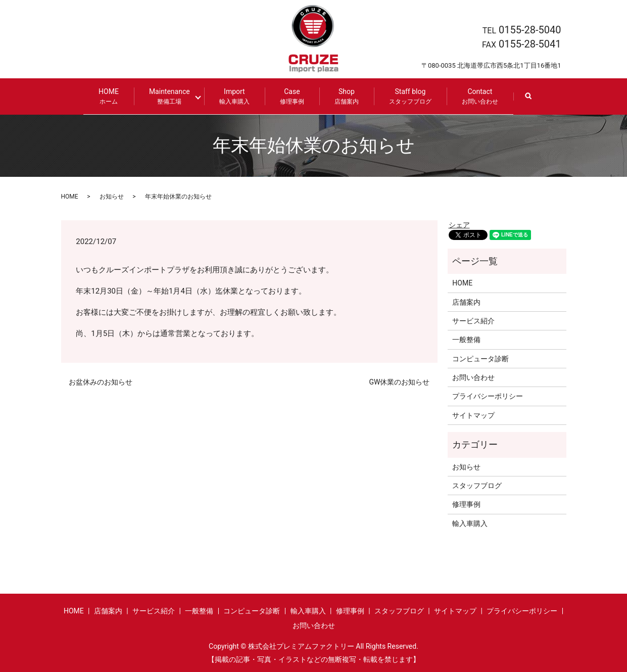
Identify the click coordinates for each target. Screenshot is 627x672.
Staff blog (407, 96)
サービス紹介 (473, 320)
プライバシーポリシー (488, 396)
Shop (343, 96)
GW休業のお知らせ (400, 381)
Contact (476, 96)
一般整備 (466, 339)
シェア (459, 224)
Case (288, 96)
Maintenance (173, 96)
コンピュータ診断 (480, 358)
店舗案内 (466, 301)
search (533, 101)
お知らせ (112, 196)
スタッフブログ (477, 485)
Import (231, 96)
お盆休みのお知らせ (101, 381)
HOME (112, 96)
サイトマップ (473, 415)
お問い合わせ (473, 377)
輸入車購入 (470, 523)
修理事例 (466, 504)
